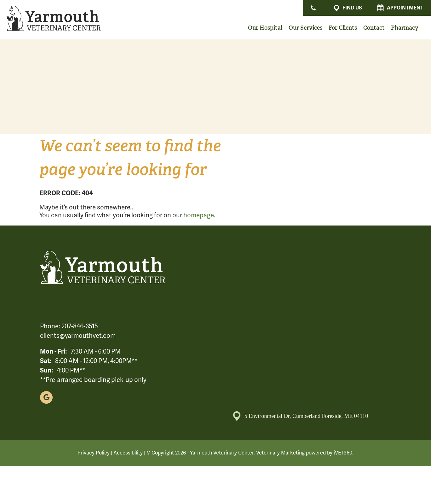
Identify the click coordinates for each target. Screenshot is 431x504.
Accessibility (128, 453)
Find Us (348, 8)
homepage (198, 215)
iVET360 (343, 453)
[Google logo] (46, 397)
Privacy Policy (94, 453)
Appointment (400, 8)
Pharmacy (405, 28)
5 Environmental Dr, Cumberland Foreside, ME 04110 (301, 416)
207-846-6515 (80, 326)
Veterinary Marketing (280, 453)
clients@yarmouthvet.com (78, 336)
